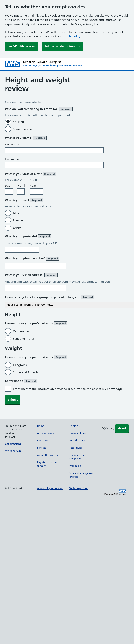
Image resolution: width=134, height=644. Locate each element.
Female (18, 220)
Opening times (78, 433)
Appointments (45, 433)
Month (21, 186)
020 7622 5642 (13, 451)
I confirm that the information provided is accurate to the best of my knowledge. (68, 389)
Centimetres (21, 331)
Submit (13, 400)
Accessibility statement (50, 488)
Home (41, 426)
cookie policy (71, 36)
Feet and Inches (24, 339)
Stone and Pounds (25, 372)
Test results (76, 448)
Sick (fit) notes (77, 440)
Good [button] (122, 428)
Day (8, 186)
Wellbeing (75, 466)
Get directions (13, 444)
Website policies (79, 488)
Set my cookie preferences (63, 46)
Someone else (22, 129)
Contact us (75, 426)
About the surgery (48, 455)
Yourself (18, 122)
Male (16, 213)
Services (42, 448)
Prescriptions (44, 440)
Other (17, 228)
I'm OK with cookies (21, 46)
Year (33, 186)
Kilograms (20, 365)
